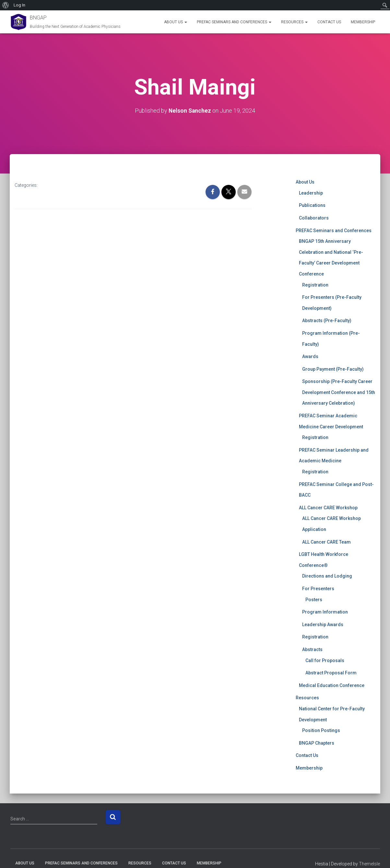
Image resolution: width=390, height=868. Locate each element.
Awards (310, 356)
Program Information (325, 612)
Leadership (311, 193)
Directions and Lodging (327, 576)
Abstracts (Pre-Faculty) (327, 321)
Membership (363, 22)
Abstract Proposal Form (331, 673)
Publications (312, 205)
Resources (294, 22)
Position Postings (321, 730)
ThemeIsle (369, 864)
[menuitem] (6, 5)
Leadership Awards (323, 624)
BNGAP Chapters (317, 743)
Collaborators (314, 218)
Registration (315, 285)
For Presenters (318, 589)
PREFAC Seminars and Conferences (234, 22)
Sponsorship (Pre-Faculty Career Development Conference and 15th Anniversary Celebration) (339, 392)
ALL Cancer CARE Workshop (328, 508)
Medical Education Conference (332, 685)
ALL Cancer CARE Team (326, 542)
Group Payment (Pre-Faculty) (333, 369)
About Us (176, 22)
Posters (314, 599)
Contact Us (329, 22)
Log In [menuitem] (19, 5)
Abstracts (312, 649)
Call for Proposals (325, 660)
